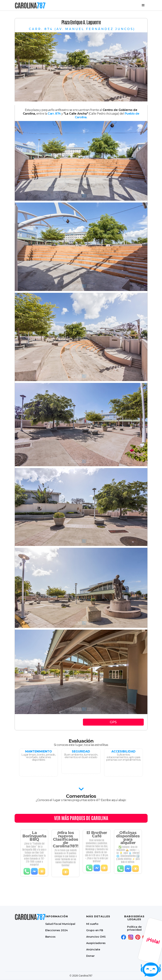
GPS (113, 722)
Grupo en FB (95, 930)
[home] (30, 5)
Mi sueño (92, 924)
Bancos (50, 937)
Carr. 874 (54, 114)
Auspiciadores (96, 943)
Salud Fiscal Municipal (60, 924)
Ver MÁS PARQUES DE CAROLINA (81, 818)
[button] (143, 5)
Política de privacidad (134, 928)
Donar (90, 956)
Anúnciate (93, 949)
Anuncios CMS (96, 937)
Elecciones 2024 (57, 930)
